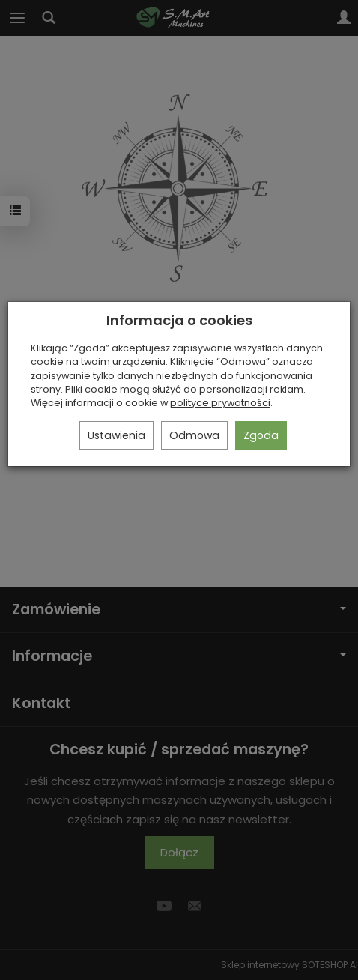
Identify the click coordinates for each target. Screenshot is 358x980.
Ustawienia (116, 435)
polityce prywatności (220, 403)
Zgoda (261, 435)
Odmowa (194, 435)
